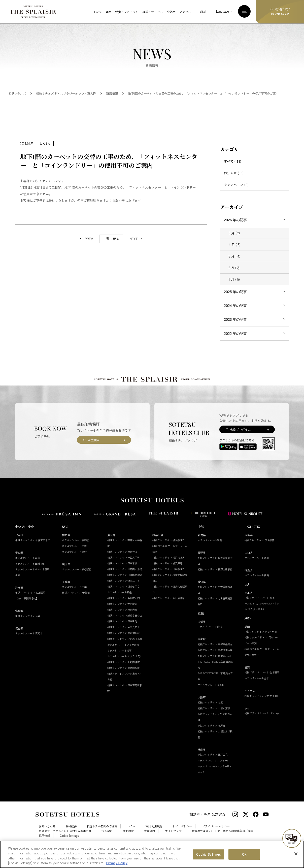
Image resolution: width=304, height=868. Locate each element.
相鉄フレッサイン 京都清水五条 (215, 660)
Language (223, 12)
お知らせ (234, 183)
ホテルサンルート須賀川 (29, 643)
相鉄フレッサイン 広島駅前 (260, 550)
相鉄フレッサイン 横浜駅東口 (169, 550)
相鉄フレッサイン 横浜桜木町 (169, 568)
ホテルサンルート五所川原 (30, 574)
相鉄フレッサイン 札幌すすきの (33, 550)
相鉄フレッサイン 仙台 (28, 626)
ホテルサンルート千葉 (74, 597)
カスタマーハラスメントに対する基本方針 (65, 841)
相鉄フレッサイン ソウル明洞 (261, 642)
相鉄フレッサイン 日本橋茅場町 (125, 585)
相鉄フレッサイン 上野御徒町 (124, 672)
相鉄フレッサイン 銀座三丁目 (124, 591)
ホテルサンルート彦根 (210, 637)
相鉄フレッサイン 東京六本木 (124, 637)
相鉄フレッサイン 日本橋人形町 (125, 579)
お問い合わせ (47, 836)
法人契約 (107, 841)
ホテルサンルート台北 (257, 688)
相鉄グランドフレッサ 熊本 (260, 608)
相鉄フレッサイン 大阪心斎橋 (214, 718)
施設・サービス (153, 12)
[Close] (296, 854)
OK (244, 855)
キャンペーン (236, 195)
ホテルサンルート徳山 (257, 568)
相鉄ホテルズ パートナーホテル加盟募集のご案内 (223, 841)
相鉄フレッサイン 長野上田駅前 (215, 579)
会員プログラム (240, 440)
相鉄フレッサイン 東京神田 (122, 562)
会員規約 (149, 841)
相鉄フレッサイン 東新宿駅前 (124, 643)
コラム (131, 836)
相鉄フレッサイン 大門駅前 (122, 614)
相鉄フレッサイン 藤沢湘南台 (169, 608)
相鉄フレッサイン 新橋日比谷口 (125, 625)
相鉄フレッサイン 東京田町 (122, 631)
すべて (232, 171)
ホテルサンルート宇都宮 (75, 550)
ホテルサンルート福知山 (211, 695)
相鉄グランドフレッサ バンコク (262, 723)
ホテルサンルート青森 (27, 568)
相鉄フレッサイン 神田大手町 (124, 568)
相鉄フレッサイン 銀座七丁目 (124, 597)
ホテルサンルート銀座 (120, 602)
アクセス (185, 12)
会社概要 (71, 836)
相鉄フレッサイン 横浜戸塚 (167, 573)
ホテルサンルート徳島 (257, 585)
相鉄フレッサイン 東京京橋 (122, 573)
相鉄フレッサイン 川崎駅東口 (169, 579)
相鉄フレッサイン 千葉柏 (76, 603)
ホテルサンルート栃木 (74, 556)
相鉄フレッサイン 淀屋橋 (211, 736)
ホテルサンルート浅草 (120, 661)
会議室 (171, 12)
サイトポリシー (182, 836)
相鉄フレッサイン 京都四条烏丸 (215, 654)
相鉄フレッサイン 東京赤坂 (122, 620)
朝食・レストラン (127, 12)
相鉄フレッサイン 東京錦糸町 (124, 678)
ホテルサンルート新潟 (210, 550)
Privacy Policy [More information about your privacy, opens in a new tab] (117, 864)
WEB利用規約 (154, 836)
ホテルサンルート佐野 (74, 562)
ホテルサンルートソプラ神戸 (214, 771)
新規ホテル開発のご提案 (102, 836)
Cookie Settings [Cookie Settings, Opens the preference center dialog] (209, 855)
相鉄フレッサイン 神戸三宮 (213, 765)
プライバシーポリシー (216, 836)
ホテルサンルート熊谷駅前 (77, 579)
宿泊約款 (128, 841)
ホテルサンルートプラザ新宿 (123, 655)
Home (98, 12)
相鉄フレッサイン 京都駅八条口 (215, 666)
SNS (203, 12)
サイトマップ (173, 841)
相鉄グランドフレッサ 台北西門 (262, 682)
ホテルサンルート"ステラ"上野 (124, 666)
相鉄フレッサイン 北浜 (210, 712)
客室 (108, 12)
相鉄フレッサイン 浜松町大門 (124, 608)
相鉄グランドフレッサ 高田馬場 (125, 649)
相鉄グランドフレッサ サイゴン (262, 706)
